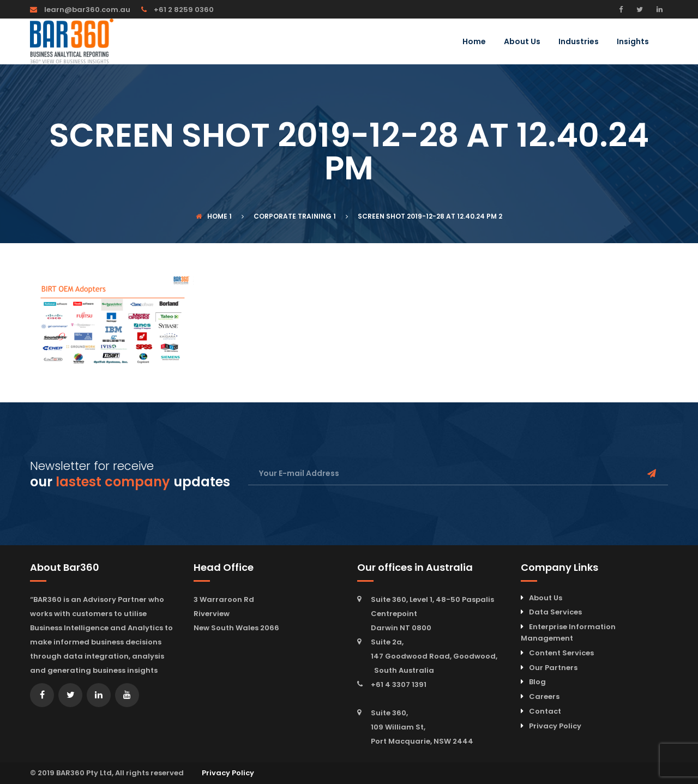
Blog (537, 682)
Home (474, 42)
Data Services (555, 612)
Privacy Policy (555, 726)
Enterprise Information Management (568, 632)
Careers (544, 696)
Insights (633, 42)
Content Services (561, 653)
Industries (579, 42)
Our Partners (553, 668)
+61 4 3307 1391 (399, 685)
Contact (545, 711)
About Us (522, 42)
